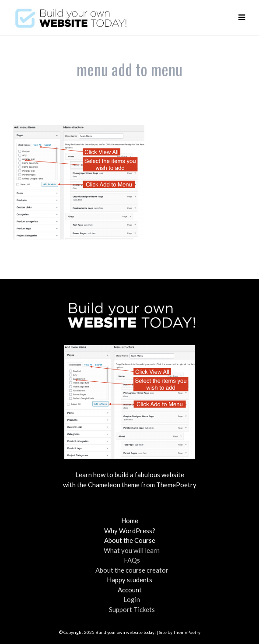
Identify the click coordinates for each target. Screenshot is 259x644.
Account (130, 590)
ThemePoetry (187, 632)
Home (130, 521)
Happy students (129, 580)
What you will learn (132, 550)
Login (132, 599)
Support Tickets (132, 609)
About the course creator (132, 570)
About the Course (130, 540)
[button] (241, 18)
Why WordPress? (130, 531)
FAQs (132, 560)
